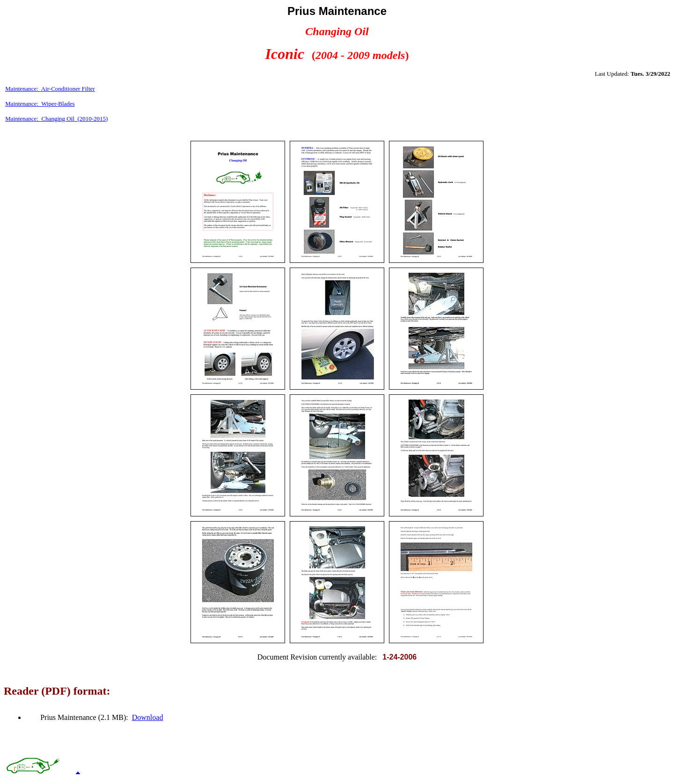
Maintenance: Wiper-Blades (40, 104)
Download (148, 717)
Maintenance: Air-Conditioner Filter (50, 89)
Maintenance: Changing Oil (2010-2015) (56, 119)
